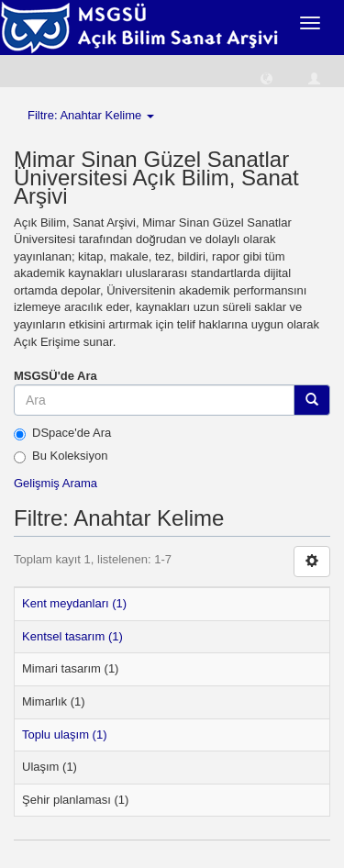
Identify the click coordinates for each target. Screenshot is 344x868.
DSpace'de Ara (62, 433)
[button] (266, 78)
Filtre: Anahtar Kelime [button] (91, 115)
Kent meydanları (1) (74, 603)
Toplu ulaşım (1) (64, 734)
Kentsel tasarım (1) (72, 636)
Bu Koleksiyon (61, 456)
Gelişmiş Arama (55, 483)
